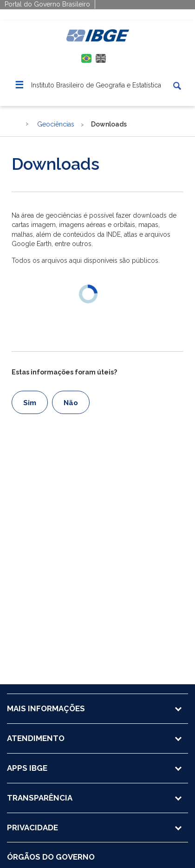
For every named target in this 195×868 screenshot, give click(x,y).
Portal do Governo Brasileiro (47, 4)
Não (71, 403)
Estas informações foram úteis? (64, 372)
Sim (30, 403)
